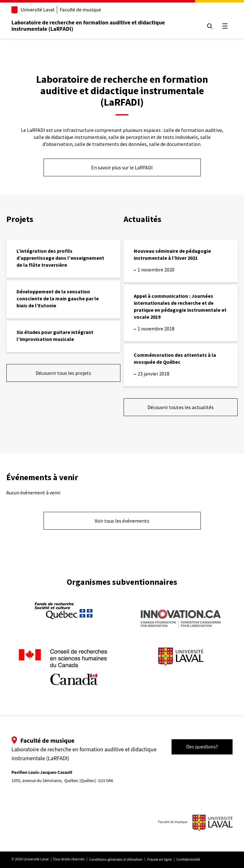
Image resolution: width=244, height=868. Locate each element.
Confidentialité (188, 860)
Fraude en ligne (160, 860)
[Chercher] (210, 26)
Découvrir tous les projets (63, 373)
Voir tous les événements (122, 521)
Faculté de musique (80, 10)
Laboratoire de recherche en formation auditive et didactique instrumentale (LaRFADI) (88, 26)
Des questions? (202, 747)
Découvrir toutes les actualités (181, 407)
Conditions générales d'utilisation (116, 860)
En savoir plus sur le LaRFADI (122, 167)
